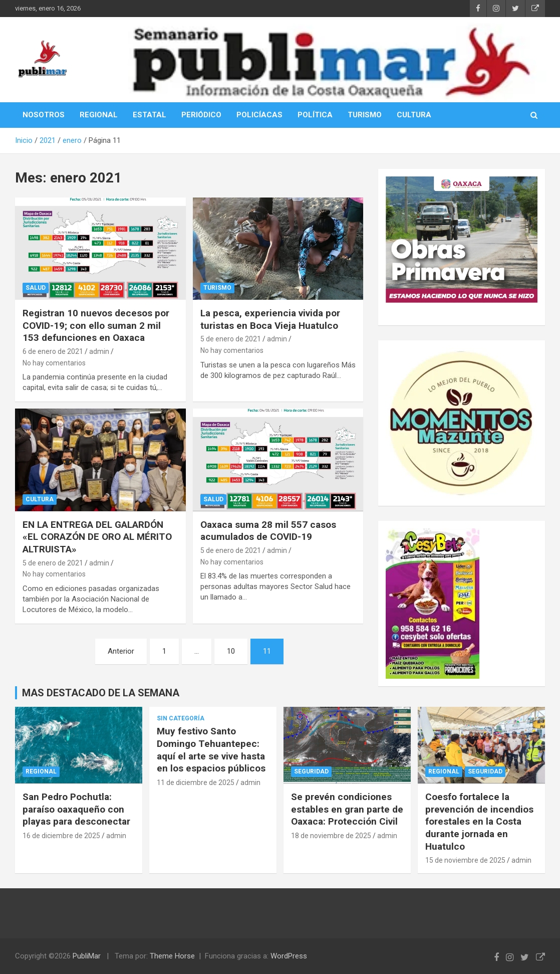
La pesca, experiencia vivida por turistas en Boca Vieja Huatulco (270, 319)
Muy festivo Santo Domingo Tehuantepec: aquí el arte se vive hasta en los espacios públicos (211, 750)
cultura (40, 499)
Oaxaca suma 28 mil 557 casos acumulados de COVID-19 (268, 531)
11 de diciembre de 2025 (196, 783)
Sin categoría (181, 718)
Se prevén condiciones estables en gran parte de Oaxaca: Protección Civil (347, 809)
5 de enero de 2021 (231, 339)
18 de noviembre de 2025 (331, 836)
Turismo (217, 288)
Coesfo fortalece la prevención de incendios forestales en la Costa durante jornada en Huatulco (479, 822)
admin (99, 351)
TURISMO (365, 115)
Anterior (121, 651)
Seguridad (311, 771)
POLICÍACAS (259, 115)
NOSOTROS (44, 115)
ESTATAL (150, 115)
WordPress (289, 956)
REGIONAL (99, 115)
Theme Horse (172, 956)
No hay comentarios (54, 363)
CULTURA (414, 115)
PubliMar (87, 956)
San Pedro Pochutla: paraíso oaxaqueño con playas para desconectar (76, 809)
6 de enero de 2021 (53, 351)
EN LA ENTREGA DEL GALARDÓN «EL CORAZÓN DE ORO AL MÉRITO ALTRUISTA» (97, 537)
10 (231, 651)
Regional (41, 771)
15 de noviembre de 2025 (465, 860)
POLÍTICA (315, 115)
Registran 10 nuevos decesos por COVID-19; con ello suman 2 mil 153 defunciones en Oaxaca (96, 325)
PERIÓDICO (201, 115)
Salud (36, 288)
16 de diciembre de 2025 (61, 836)
